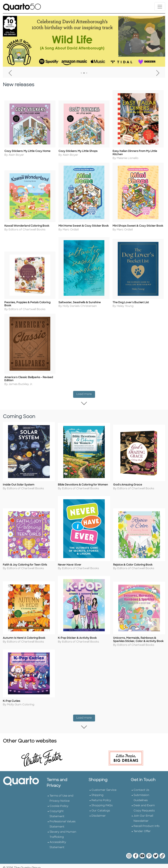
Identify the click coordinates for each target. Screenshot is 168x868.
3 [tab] (87, 73)
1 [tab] (81, 73)
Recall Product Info (147, 825)
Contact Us (141, 789)
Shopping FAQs (102, 805)
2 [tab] (84, 73)
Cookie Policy (59, 805)
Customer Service (104, 789)
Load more (86, 397)
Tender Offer (142, 830)
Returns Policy (101, 800)
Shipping (97, 794)
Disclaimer (99, 815)
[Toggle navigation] (160, 7)
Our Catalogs (101, 810)
